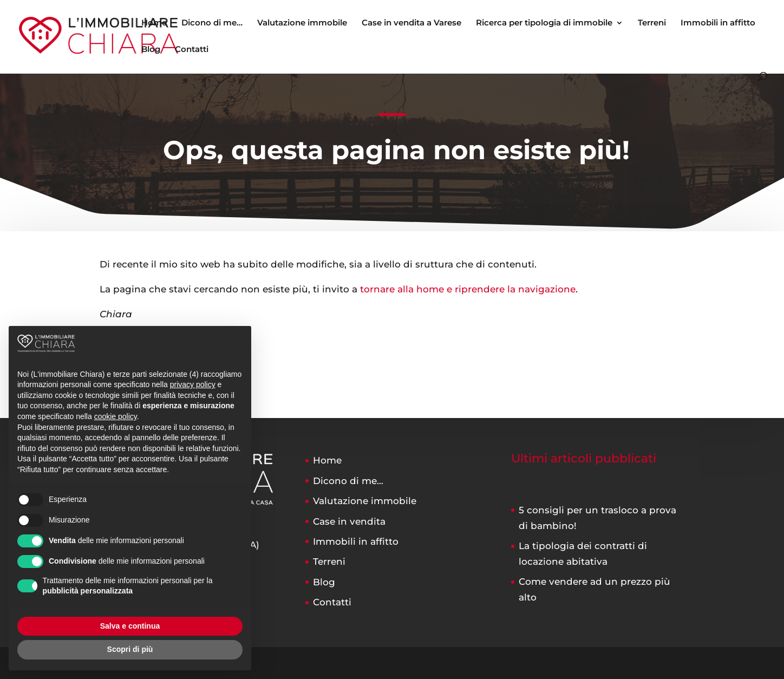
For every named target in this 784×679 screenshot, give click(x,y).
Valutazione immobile (302, 23)
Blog (151, 50)
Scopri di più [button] (130, 649)
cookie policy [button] (116, 416)
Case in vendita (349, 521)
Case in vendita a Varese (411, 23)
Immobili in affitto (718, 23)
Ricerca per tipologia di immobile (544, 23)
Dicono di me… (212, 23)
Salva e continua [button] (130, 626)
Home (154, 23)
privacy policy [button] (193, 384)
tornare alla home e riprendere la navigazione (468, 289)
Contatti (192, 50)
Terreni (652, 23)
